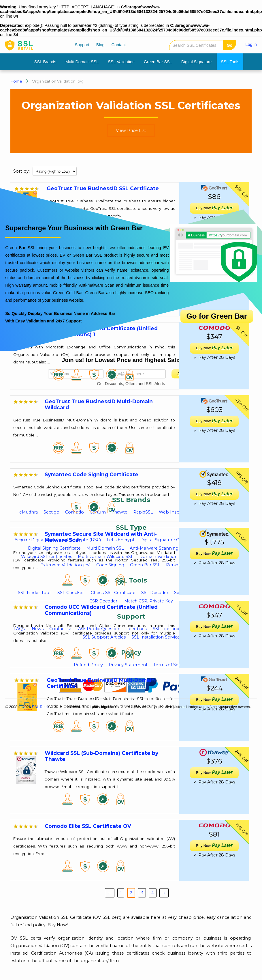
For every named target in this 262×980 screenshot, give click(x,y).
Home (16, 81)
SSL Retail (41, 707)
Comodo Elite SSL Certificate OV (88, 826)
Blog (100, 45)
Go (229, 45)
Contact (119, 45)
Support (82, 45)
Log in (251, 44)
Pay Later (214, 494)
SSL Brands (45, 62)
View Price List (131, 130)
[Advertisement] (125, 449)
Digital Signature (197, 62)
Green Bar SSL (158, 62)
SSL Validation (121, 62)
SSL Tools (230, 62)
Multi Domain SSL (82, 62)
